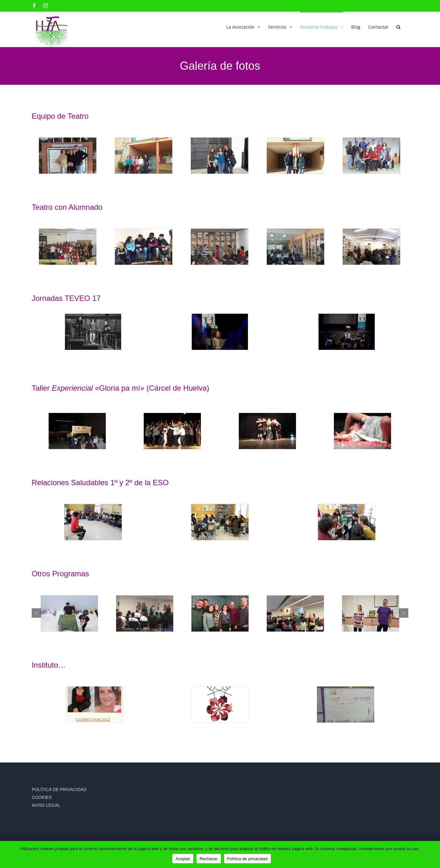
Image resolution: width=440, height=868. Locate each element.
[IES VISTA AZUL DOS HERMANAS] (371, 247)
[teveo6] (347, 332)
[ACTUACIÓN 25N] (69, 613)
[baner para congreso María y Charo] (94, 705)
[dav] (295, 156)
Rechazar (209, 859)
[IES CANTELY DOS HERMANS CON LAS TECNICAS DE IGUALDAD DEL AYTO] (143, 156)
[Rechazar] (432, 854)
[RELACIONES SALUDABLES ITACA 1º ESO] (93, 522)
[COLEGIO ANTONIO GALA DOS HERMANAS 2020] (67, 156)
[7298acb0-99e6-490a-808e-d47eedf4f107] (77, 431)
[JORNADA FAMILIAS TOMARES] (295, 613)
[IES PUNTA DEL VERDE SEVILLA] (219, 247)
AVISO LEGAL (46, 805)
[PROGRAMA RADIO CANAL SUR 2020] (220, 613)
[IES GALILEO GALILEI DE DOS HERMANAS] (219, 156)
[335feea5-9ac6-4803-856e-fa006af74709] (172, 431)
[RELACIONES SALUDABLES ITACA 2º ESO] (346, 522)
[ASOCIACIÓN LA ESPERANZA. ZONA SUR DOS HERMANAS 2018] (145, 613)
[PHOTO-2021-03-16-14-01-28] (346, 705)
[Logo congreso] (220, 705)
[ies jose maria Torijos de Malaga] (143, 247)
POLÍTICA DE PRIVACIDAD (59, 789)
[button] (398, 26)
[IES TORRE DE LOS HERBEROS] (371, 156)
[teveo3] (220, 332)
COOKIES (42, 797)
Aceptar (183, 859)
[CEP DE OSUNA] (371, 613)
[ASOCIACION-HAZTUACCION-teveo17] (93, 332)
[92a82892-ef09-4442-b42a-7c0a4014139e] (267, 431)
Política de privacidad (247, 859)
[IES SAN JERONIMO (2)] (295, 247)
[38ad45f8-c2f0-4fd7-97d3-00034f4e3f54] (362, 431)
